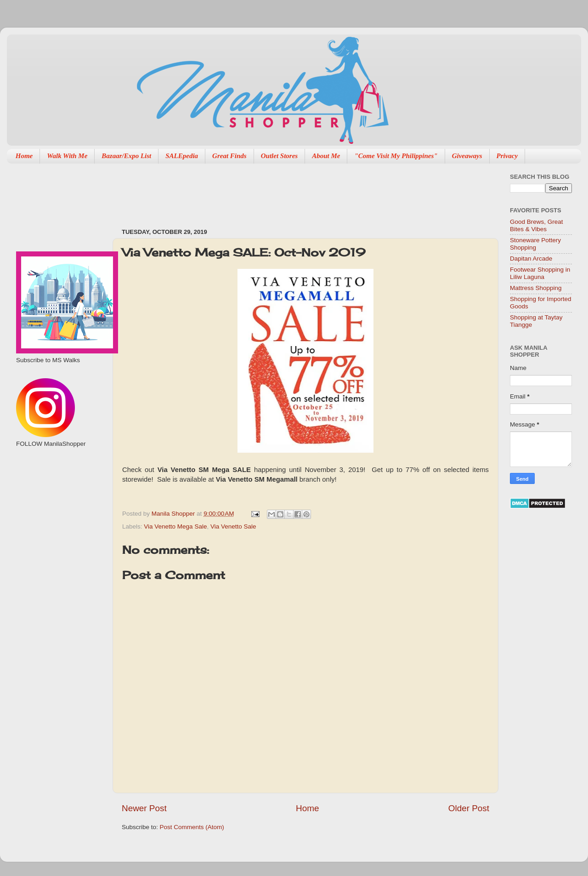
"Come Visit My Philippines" (396, 156)
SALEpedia (182, 156)
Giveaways (467, 156)
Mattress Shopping (536, 288)
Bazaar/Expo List (126, 156)
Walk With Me (67, 156)
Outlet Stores (279, 156)
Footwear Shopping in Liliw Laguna (540, 273)
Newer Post (144, 808)
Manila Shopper (174, 514)
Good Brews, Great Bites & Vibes (537, 225)
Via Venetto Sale (233, 526)
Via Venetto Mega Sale (175, 526)
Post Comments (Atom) (192, 827)
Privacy (507, 156)
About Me (326, 156)
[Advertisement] (289, 191)
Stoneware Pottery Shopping (535, 244)
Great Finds (229, 156)
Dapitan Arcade (531, 259)
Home (24, 156)
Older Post (469, 808)
